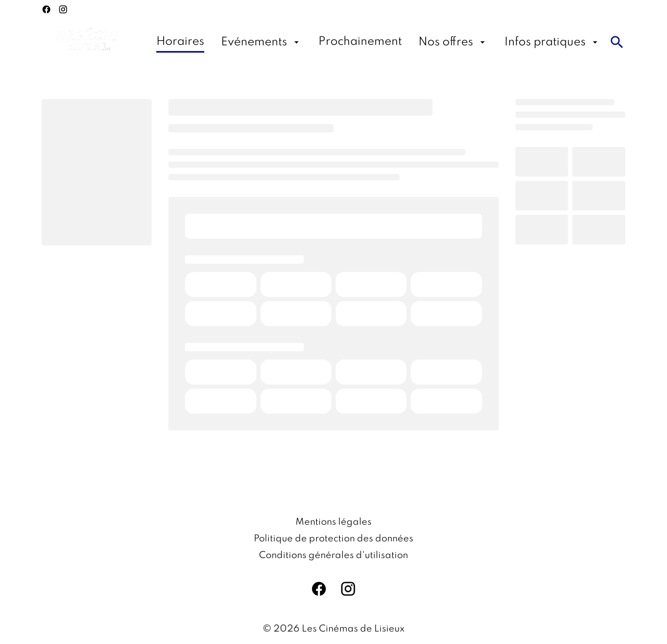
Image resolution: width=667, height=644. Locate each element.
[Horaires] (180, 42)
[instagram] (63, 9)
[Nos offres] (453, 42)
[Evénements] (261, 42)
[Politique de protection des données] (333, 539)
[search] (617, 42)
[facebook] (46, 9)
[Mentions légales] (333, 522)
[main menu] (378, 42)
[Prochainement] (360, 42)
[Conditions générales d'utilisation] (333, 555)
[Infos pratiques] (552, 42)
